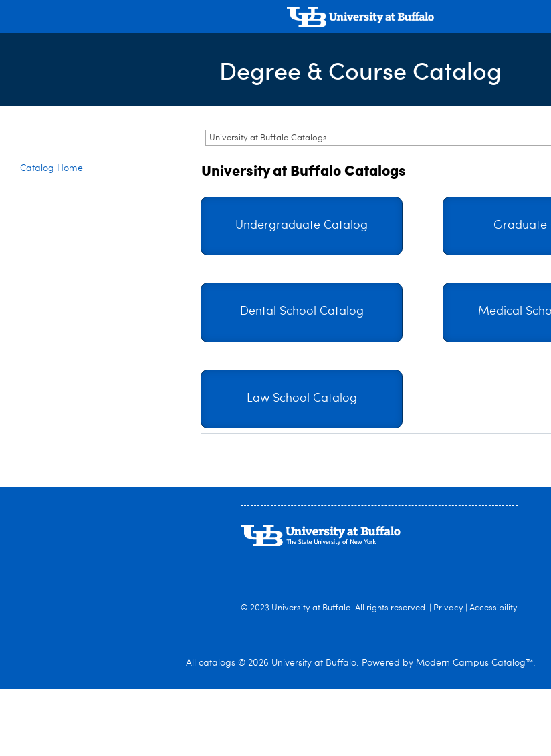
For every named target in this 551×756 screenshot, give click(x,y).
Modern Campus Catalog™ (474, 663)
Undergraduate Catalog (302, 226)
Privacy (448, 608)
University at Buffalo (311, 608)
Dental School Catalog (302, 312)
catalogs (217, 663)
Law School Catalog (302, 399)
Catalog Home (51, 168)
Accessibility (493, 608)
